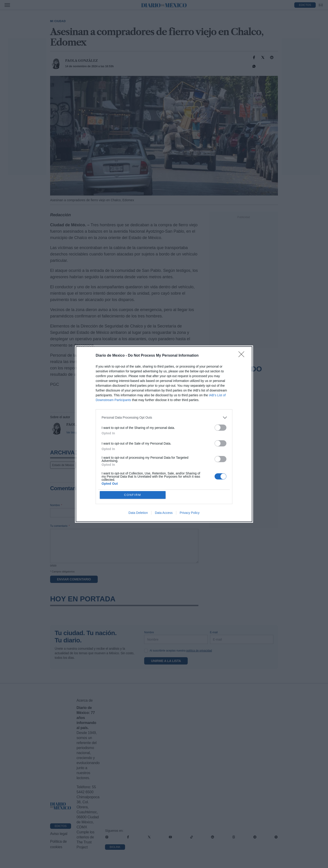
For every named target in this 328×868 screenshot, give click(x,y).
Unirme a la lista (166, 661)
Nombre (56, 505)
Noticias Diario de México (95, 465)
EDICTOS (305, 5)
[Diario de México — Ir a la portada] (164, 5)
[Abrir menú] (7, 5)
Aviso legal (59, 834)
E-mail (130, 505)
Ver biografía (74, 433)
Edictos (61, 826)
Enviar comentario (74, 579)
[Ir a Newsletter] (321, 5)
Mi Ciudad (58, 21)
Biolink (115, 847)
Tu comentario (60, 526)
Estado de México (63, 465)
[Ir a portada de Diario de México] (61, 806)
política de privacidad (199, 651)
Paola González (81, 61)
